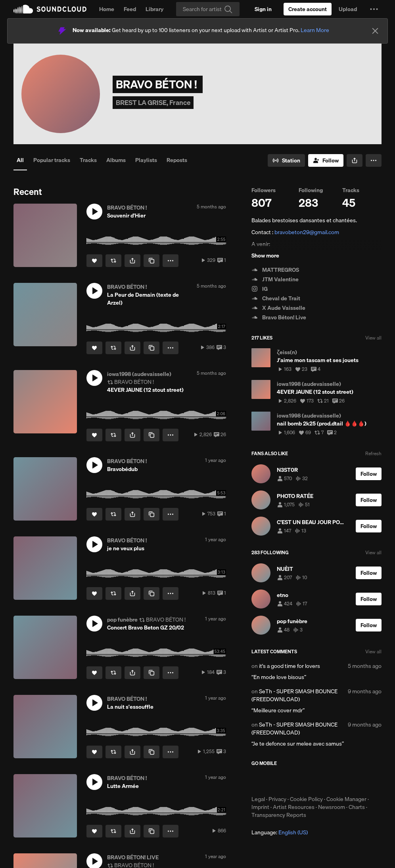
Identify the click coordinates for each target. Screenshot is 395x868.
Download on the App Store (275, 781)
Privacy (277, 799)
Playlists (146, 160)
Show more (265, 256)
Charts (357, 807)
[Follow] (326, 160)
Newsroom (332, 807)
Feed (130, 9)
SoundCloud (50, 9)
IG (260, 289)
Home (107, 9)
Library (154, 9)
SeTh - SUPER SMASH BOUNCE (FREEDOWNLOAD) (294, 695)
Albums (116, 160)
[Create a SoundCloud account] (308, 9)
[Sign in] (263, 9)
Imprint (260, 807)
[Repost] (113, 261)
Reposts (177, 160)
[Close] (375, 31)
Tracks (88, 160)
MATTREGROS (275, 270)
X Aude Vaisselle (278, 308)
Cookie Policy (306, 799)
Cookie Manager (346, 799)
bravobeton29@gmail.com (307, 232)
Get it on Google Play (329, 781)
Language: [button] (280, 832)
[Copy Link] (151, 261)
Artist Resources (294, 807)
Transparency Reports (279, 815)
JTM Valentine (275, 279)
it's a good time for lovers (290, 666)
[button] (374, 9)
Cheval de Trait (276, 298)
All (20, 160)
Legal (258, 799)
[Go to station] (286, 160)
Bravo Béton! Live (279, 317)
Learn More (315, 30)
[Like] (94, 261)
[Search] (208, 9)
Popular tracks (52, 160)
